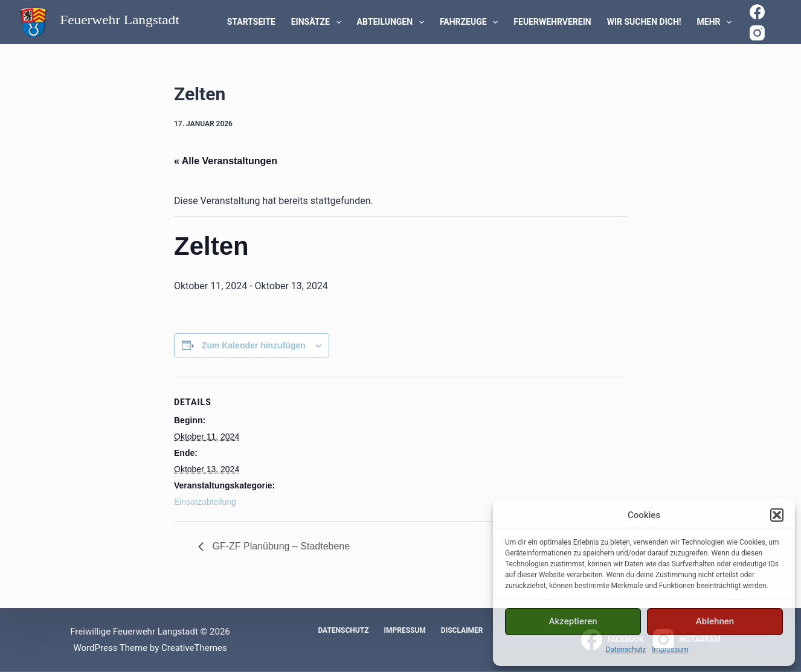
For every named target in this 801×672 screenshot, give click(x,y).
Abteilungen (393, 22)
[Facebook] (757, 12)
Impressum (670, 650)
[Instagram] (757, 33)
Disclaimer (462, 630)
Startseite (251, 22)
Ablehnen (715, 621)
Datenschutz (626, 650)
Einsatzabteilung (205, 502)
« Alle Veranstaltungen (226, 161)
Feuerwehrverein (552, 22)
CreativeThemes (194, 648)
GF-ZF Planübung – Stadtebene (280, 546)
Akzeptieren (573, 621)
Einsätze (319, 22)
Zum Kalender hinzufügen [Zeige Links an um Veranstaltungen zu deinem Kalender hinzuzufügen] (254, 345)
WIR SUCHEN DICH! (644, 22)
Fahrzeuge (471, 22)
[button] (777, 515)
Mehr (717, 22)
